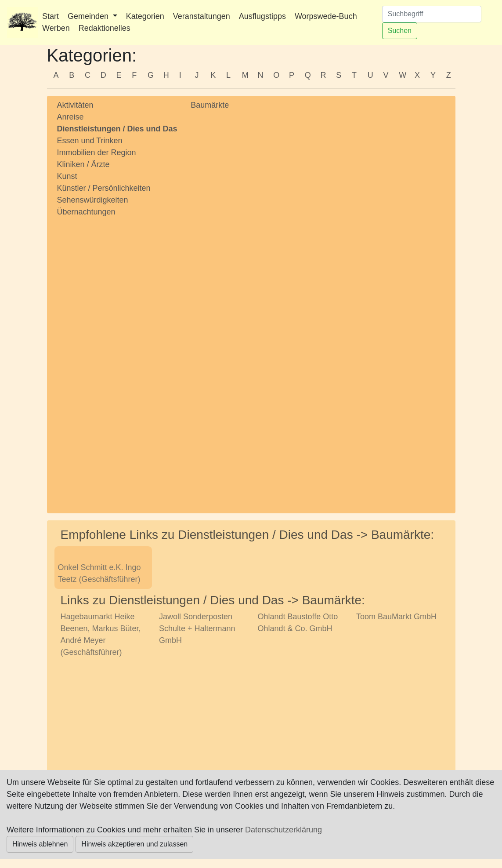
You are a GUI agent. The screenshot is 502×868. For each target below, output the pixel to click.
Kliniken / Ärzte (83, 164)
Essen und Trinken (90, 141)
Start (51, 16)
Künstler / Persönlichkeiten (104, 188)
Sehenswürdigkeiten (93, 200)
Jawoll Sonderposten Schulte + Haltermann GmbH (197, 628)
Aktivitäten (75, 105)
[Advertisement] (117, 357)
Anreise (70, 117)
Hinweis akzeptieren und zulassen (134, 844)
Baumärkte (210, 105)
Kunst (67, 176)
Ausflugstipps (262, 16)
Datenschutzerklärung (284, 830)
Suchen (400, 31)
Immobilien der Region (97, 153)
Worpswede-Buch (326, 16)
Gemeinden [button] (89, 16)
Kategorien (145, 16)
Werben (56, 28)
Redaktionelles (105, 28)
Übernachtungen (86, 212)
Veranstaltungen (202, 16)
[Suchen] (432, 14)
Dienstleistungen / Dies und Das (117, 129)
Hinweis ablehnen (40, 844)
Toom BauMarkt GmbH (396, 617)
